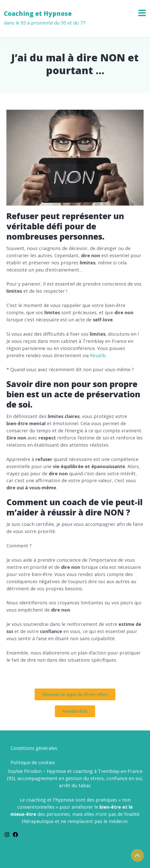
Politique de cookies (33, 762)
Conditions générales (34, 748)
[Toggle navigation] (144, 11)
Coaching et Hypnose (45, 18)
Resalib (98, 355)
